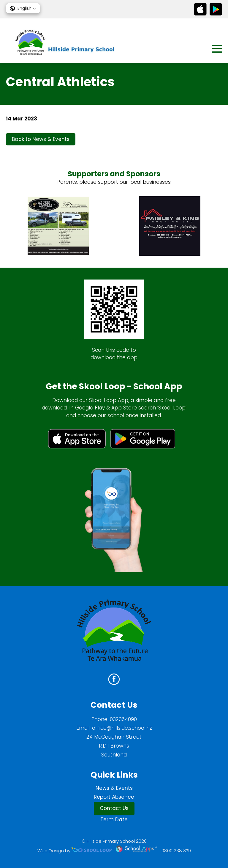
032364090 (123, 719)
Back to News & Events (41, 139)
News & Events (114, 788)
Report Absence (114, 797)
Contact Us (114, 808)
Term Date (114, 820)
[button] (23, 8)
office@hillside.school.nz (122, 728)
